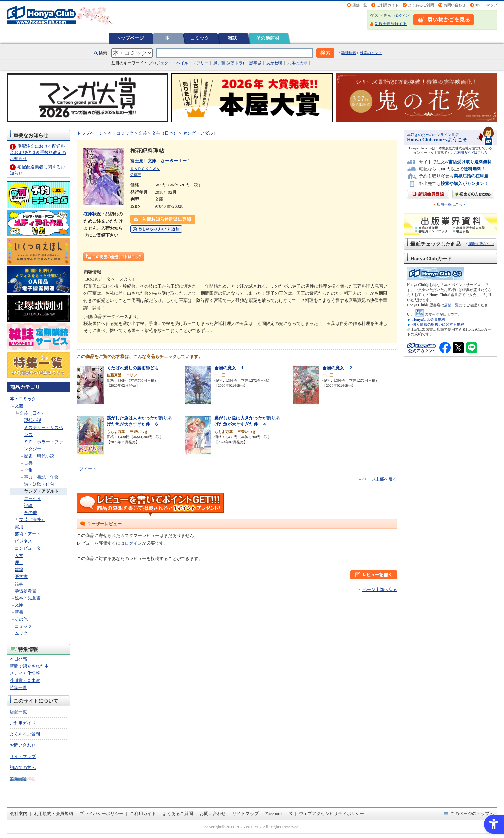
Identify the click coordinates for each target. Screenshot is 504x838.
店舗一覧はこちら (451, 204)
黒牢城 (255, 63)
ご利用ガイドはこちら (471, 153)
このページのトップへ (472, 813)
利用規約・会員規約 (54, 813)
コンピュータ (28, 548)
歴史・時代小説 (39, 456)
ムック (21, 633)
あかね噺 (274, 63)
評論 (28, 506)
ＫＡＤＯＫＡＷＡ (145, 169)
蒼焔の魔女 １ (230, 368)
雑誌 (232, 38)
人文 (19, 555)
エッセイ (33, 499)
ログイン (402, 16)
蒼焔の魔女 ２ (338, 368)
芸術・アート (28, 534)
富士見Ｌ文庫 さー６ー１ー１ (161, 161)
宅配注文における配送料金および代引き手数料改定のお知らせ (38, 152)
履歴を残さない (481, 244)
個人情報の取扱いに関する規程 (438, 324)
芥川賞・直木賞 (25, 680)
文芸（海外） (32, 520)
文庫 (19, 605)
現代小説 (33, 420)
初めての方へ (23, 768)
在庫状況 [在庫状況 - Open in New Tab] (92, 214)
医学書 (21, 576)
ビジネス (23, 541)
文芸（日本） (32, 413)
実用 (19, 527)
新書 (19, 612)
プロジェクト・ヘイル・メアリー (178, 63)
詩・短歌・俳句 (39, 484)
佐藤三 (136, 175)
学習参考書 (26, 591)
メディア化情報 (25, 673)
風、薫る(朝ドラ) (229, 63)
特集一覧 (18, 687)
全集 (28, 470)
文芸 (19, 406)
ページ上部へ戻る (380, 479)
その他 (31, 513)
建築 (19, 569)
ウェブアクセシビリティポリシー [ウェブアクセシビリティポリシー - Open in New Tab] (331, 813)
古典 (28, 463)
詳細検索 (349, 53)
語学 (19, 584)
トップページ (130, 38)
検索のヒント (371, 53)
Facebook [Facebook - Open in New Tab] (274, 813)
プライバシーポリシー (102, 813)
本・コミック (23, 399)
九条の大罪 (297, 63)
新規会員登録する (391, 24)
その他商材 (268, 38)
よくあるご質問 (421, 5)
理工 (19, 562)
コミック (200, 38)
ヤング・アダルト (41, 491)
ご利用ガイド (388, 5)
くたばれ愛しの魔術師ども (133, 368)
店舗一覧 (360, 5)
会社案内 (19, 813)
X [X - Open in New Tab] (291, 813)
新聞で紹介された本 (29, 666)
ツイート (88, 469)
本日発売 (18, 659)
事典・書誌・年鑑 (41, 477)
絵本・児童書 (28, 598)
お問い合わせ (455, 5)
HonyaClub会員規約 (429, 319)
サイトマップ (486, 5)
